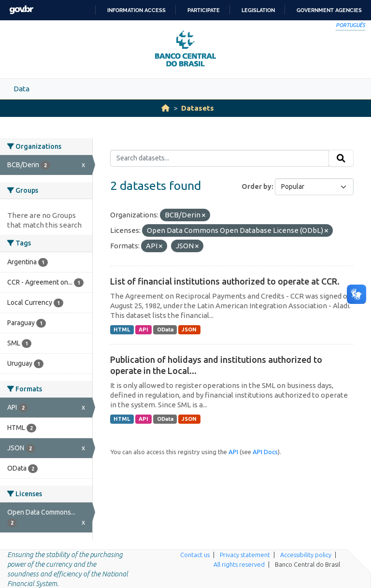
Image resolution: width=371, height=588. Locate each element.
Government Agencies (329, 10)
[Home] (165, 108)
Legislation (258, 10)
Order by (257, 186)
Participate (204, 10)
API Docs (265, 452)
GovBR (21, 10)
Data (21, 89)
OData (165, 330)
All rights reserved (239, 564)
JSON (189, 330)
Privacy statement (245, 555)
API (143, 330)
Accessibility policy (306, 555)
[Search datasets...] (220, 158)
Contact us (195, 555)
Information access (136, 10)
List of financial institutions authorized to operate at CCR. (225, 281)
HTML (122, 330)
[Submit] (341, 158)
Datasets (198, 108)
